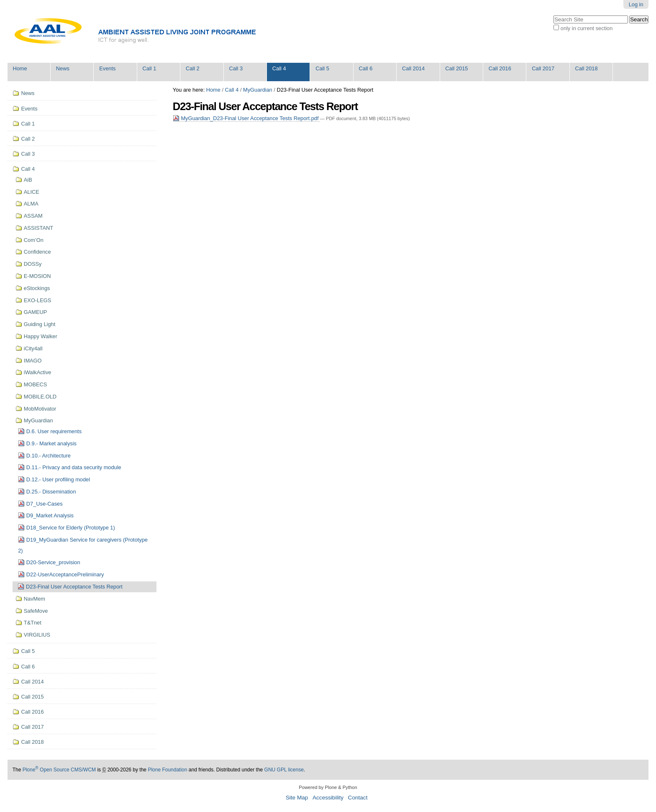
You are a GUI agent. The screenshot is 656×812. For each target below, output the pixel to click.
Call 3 (236, 68)
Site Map (297, 798)
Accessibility (328, 798)
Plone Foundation (167, 770)
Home (20, 68)
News (63, 68)
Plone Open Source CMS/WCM (59, 770)
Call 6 (366, 68)
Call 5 (322, 68)
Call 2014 (413, 68)
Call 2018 (587, 68)
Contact (358, 798)
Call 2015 (456, 68)
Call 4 (279, 68)
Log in (636, 4)
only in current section (587, 28)
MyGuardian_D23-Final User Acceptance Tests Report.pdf (246, 118)
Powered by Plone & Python (328, 787)
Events (107, 68)
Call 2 (193, 68)
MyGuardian (258, 90)
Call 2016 (500, 68)
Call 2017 (543, 68)
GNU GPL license (284, 770)
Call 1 (150, 68)
